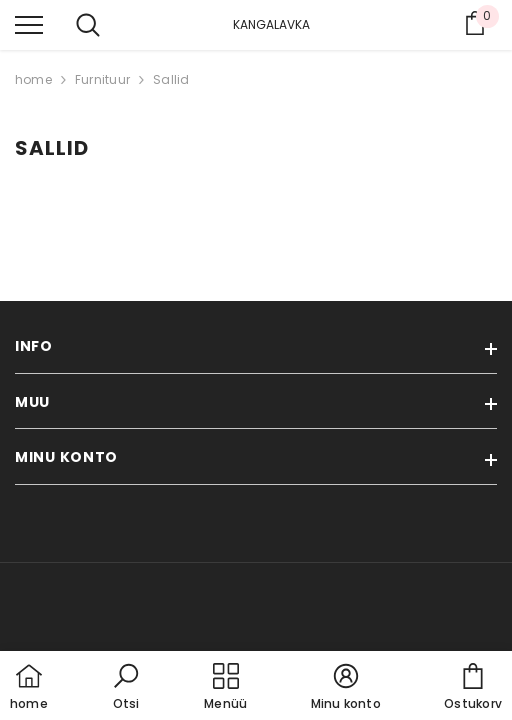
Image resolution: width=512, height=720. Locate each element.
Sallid (171, 79)
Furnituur (102, 79)
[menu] (29, 24)
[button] (126, 688)
